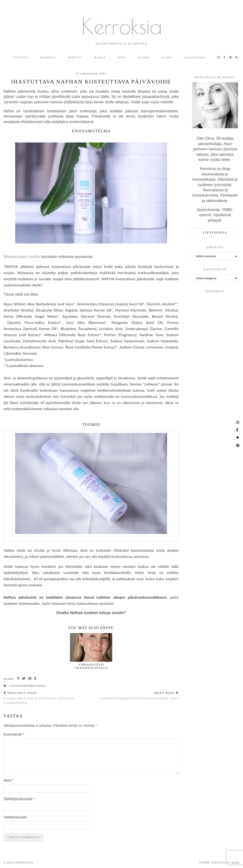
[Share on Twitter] (24, 679)
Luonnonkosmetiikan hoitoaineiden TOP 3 (139, 696)
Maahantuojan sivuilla (22, 257)
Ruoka (100, 57)
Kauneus (48, 57)
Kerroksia (122, 26)
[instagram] (219, 57)
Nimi (9, 780)
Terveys (75, 57)
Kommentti (14, 734)
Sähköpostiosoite (19, 799)
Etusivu (21, 57)
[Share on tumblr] (35, 679)
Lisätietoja (215, 232)
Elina (166, 57)
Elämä (144, 57)
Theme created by (219, 863)
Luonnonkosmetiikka (28, 686)
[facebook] (225, 57)
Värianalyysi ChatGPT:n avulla (91, 666)
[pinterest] (230, 57)
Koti (122, 57)
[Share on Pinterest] (30, 679)
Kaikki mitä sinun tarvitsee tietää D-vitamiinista (47, 698)
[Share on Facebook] (18, 679)
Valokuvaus (195, 57)
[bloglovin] (236, 57)
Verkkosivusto (15, 817)
